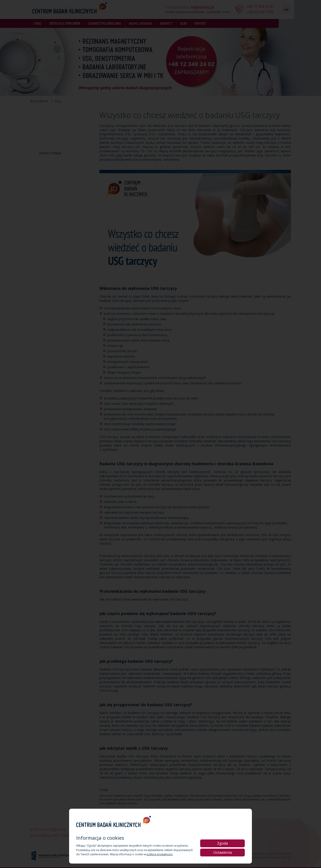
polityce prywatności (159, 854)
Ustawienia (223, 852)
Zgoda (222, 843)
